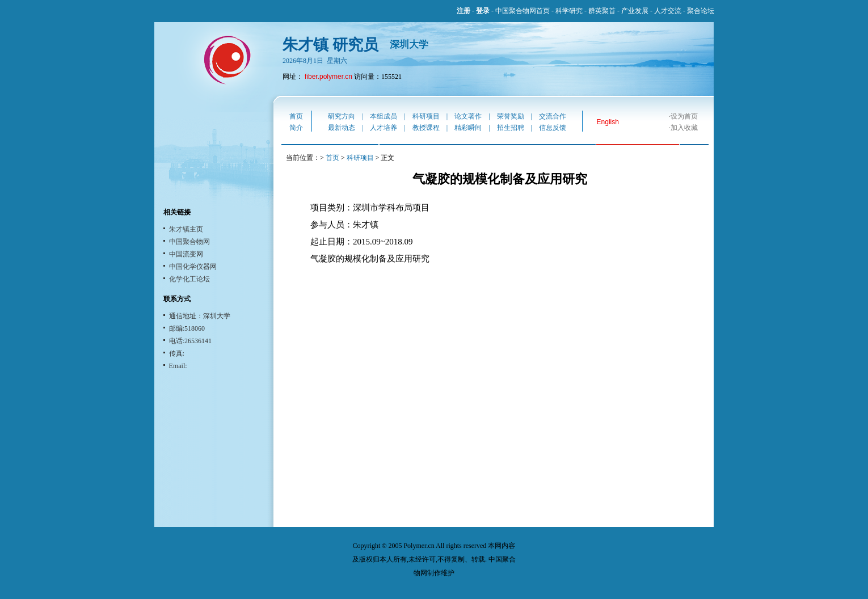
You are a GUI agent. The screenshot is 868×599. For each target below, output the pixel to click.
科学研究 (569, 11)
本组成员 (384, 116)
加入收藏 (684, 128)
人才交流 (668, 11)
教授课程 (426, 128)
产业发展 (635, 11)
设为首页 (684, 116)
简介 (296, 128)
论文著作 (468, 116)
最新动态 (342, 128)
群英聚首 (602, 11)
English (608, 122)
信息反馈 (553, 128)
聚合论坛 (701, 11)
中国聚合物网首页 (523, 11)
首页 (296, 116)
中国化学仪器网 (193, 267)
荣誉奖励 (511, 116)
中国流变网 (186, 254)
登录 (483, 11)
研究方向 (342, 116)
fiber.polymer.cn (328, 77)
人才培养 (384, 128)
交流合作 (553, 116)
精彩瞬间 (468, 128)
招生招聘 (511, 128)
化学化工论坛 (189, 279)
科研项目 (426, 116)
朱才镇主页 (186, 229)
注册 (464, 11)
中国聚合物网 (189, 242)
